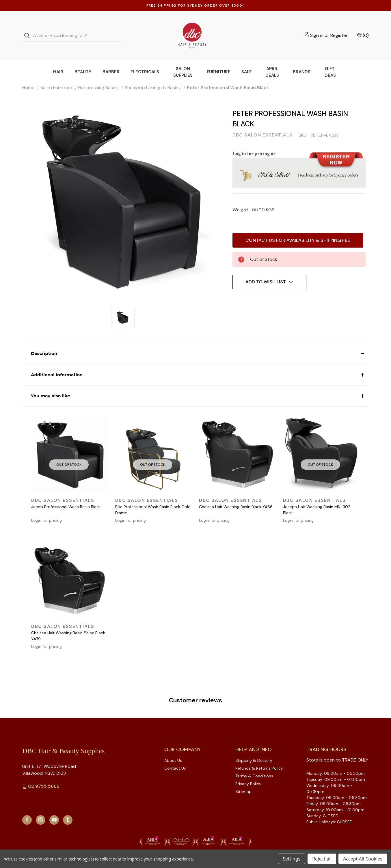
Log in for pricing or (254, 142)
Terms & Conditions (254, 764)
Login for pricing (46, 509)
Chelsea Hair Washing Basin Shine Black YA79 (68, 624)
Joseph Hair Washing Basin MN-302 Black (317, 498)
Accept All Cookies (363, 859)
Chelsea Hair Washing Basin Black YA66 (236, 495)
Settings (292, 859)
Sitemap (243, 780)
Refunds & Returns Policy (259, 757)
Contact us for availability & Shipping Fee (298, 229)
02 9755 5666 (44, 775)
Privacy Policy (248, 772)
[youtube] (54, 808)
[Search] (29, 30)
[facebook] (27, 808)
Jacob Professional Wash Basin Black (66, 495)
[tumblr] (68, 808)
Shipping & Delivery (254, 749)
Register (339, 30)
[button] (195, 342)
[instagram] (41, 808)
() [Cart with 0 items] (363, 29)
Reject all (322, 859)
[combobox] (72, 30)
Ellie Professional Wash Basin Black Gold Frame (153, 498)
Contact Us (175, 757)
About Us (173, 749)
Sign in (317, 30)
